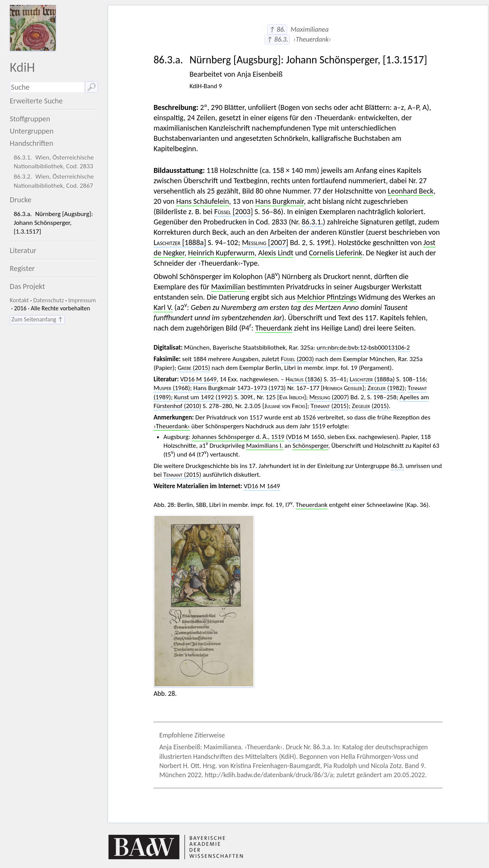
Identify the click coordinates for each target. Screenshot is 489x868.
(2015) (194, 368)
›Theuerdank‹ (172, 426)
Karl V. (163, 307)
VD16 (295, 437)
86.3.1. (312, 222)
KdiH (23, 67)
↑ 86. (277, 29)
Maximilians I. (264, 446)
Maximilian (228, 287)
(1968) (172, 388)
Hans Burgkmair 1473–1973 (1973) (240, 388)
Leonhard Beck (411, 191)
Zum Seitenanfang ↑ (37, 319)
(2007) (329, 397)
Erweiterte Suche (36, 101)
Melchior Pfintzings (327, 297)
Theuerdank (274, 328)
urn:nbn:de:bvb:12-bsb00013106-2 (363, 348)
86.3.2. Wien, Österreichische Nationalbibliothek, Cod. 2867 (54, 181)
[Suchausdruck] (47, 87)
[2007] (265, 242)
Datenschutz (49, 300)
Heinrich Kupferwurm (221, 253)
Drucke (21, 200)
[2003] (234, 211)
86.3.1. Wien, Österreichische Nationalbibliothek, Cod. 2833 (54, 162)
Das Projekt (28, 286)
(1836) (304, 379)
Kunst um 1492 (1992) (204, 397)
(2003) (297, 359)
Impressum (82, 300)
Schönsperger (310, 446)
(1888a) (372, 379)
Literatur (23, 250)
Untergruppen (32, 131)
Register (22, 268)
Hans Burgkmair (279, 201)
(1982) (386, 388)
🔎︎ (91, 87)
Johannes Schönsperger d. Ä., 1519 (238, 437)
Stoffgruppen (30, 119)
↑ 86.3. (277, 39)
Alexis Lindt (276, 253)
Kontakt (19, 300)
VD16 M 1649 (198, 379)
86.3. (398, 466)
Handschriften (32, 143)
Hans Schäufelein (202, 201)
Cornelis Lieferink (335, 253)
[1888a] (180, 242)
